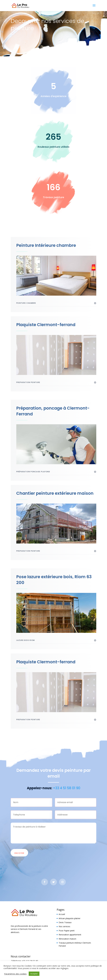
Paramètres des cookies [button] (15, 974)
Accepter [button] (34, 974)
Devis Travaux (65, 922)
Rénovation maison (67, 939)
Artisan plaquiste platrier (70, 918)
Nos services (64, 926)
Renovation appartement (70, 935)
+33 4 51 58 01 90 (30, 961)
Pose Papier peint (67, 931)
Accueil (62, 914)
